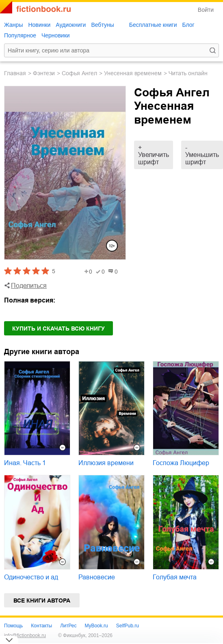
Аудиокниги (71, 25)
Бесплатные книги (153, 25)
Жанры (13, 25)
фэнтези (44, 73)
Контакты (41, 626)
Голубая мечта (175, 577)
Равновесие (97, 577)
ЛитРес (68, 626)
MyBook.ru (96, 626)
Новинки (39, 25)
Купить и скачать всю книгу (58, 329)
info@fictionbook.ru (25, 635)
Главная (15, 73)
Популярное (20, 35)
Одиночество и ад (31, 577)
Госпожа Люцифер (181, 463)
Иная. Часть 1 (25, 463)
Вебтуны (102, 25)
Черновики (56, 35)
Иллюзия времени (106, 463)
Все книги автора (42, 600)
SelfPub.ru (128, 626)
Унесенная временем (133, 73)
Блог (188, 25)
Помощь (13, 626)
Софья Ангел (79, 73)
